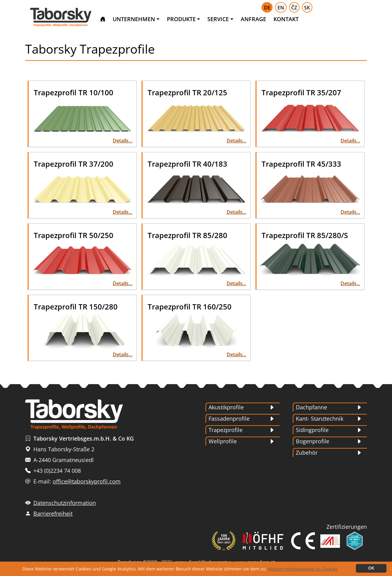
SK (307, 8)
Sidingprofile (312, 430)
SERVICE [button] (218, 19)
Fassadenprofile (229, 419)
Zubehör (307, 453)
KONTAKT (286, 19)
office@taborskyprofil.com (87, 481)
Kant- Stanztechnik (320, 419)
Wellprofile (223, 441)
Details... (123, 141)
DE (267, 8)
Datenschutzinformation (65, 503)
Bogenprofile (313, 441)
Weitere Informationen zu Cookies (303, 569)
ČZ (294, 8)
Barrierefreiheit (53, 513)
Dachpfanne (311, 407)
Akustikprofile (226, 407)
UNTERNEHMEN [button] (134, 19)
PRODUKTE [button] (181, 19)
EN (281, 8)
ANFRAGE (253, 19)
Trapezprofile (226, 430)
